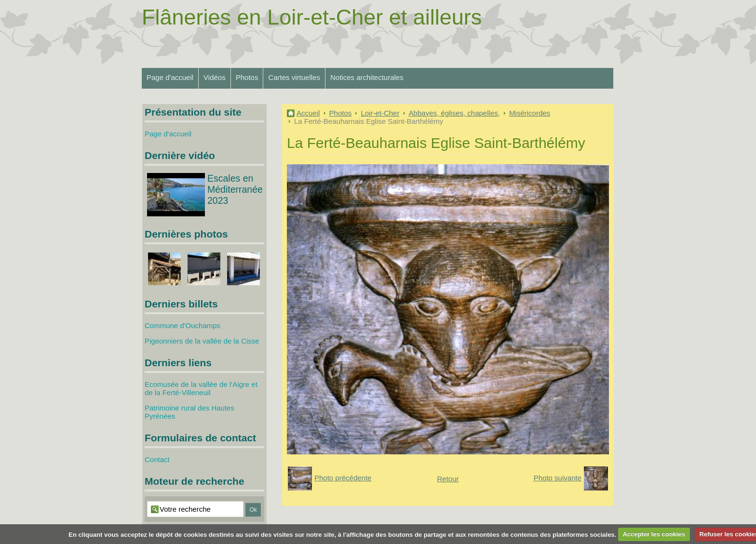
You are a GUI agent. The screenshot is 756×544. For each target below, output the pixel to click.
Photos (247, 77)
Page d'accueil (170, 77)
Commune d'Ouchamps (182, 325)
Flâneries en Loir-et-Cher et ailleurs (312, 17)
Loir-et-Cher (380, 113)
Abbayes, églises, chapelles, (454, 113)
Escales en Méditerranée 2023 (235, 189)
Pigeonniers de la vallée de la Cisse (202, 341)
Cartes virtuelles (294, 77)
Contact (157, 459)
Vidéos (215, 77)
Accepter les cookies (654, 534)
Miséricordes (530, 113)
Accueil (308, 113)
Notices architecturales (367, 77)
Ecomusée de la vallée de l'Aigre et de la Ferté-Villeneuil (201, 388)
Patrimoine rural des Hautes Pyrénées (189, 412)
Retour (448, 479)
